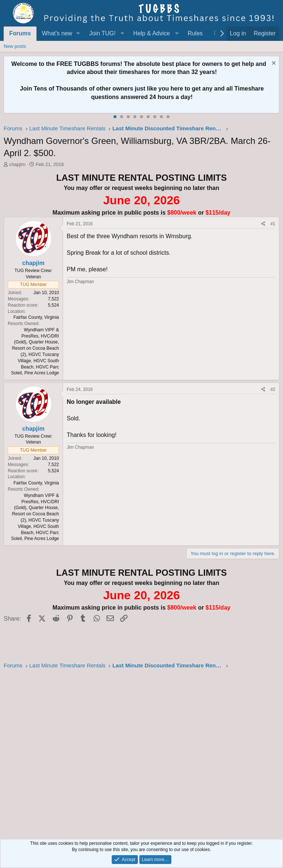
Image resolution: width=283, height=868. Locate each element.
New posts (15, 46)
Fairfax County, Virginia (36, 317)
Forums (20, 33)
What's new (57, 33)
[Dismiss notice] (273, 64)
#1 (273, 224)
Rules (195, 33)
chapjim (18, 164)
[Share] (263, 224)
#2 (273, 389)
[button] (78, 33)
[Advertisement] (141, 752)
